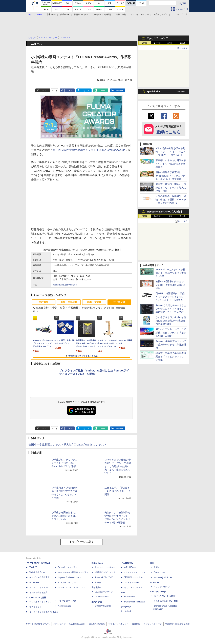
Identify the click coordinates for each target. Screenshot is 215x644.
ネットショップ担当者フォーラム (73, 572)
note (103, 91)
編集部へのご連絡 (97, 624)
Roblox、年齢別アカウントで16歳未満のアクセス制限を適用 (171, 345)
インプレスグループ (153, 624)
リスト (55, 91)
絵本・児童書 (94, 302)
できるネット (35, 607)
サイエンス (119, 302)
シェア (69, 91)
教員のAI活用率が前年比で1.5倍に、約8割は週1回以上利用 (170, 285)
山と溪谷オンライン (104, 592)
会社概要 (136, 624)
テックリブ (126, 607)
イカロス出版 (127, 563)
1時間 (145, 43)
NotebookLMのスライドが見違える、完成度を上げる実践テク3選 (171, 273)
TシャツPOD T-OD (104, 577)
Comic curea (159, 572)
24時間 (157, 43)
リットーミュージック (105, 567)
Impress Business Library (69, 577)
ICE (152, 563)
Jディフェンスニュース (135, 572)
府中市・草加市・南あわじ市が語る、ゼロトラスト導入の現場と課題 (171, 188)
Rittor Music (97, 563)
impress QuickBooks (163, 577)
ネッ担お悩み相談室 (38, 593)
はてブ (86, 91)
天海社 (157, 567)
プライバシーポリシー (118, 624)
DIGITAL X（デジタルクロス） (72, 587)
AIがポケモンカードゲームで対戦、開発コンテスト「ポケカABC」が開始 (171, 333)
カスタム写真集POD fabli (166, 601)
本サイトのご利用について (38, 624)
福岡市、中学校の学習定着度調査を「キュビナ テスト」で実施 (171, 356)
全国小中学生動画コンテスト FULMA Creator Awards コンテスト (68, 445)
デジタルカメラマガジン (40, 602)
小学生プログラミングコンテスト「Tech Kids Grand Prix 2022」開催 (64, 463)
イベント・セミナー (140, 14)
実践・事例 (121, 14)
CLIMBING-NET (102, 597)
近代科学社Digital (103, 606)
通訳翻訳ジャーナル (133, 577)
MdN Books (130, 597)
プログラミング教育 (102, 14)
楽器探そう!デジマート (105, 572)
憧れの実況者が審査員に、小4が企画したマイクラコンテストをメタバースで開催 (171, 176)
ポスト (45, 91)
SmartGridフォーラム (68, 567)
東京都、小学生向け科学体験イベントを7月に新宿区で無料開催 (171, 164)
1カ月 (183, 43)
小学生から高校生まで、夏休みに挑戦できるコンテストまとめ (64, 516)
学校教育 (44, 302)
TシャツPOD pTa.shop (165, 596)
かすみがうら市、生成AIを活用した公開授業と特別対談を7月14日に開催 (171, 321)
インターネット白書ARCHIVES (44, 612)
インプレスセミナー (67, 582)
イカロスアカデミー (133, 587)
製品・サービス (161, 14)
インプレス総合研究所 (39, 577)
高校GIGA (65, 14)
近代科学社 (97, 602)
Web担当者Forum (37, 572)
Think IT (33, 567)
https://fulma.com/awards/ (65, 285)
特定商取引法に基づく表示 (177, 624)
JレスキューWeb (132, 582)
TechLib (128, 611)
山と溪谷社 (97, 587)
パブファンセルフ (162, 587)
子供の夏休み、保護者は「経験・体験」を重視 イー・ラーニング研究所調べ (171, 200)
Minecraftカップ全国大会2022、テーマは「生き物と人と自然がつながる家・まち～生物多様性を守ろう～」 (118, 466)
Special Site (153, 92)
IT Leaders (34, 582)
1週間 (170, 43)
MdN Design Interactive (135, 602)
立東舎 (98, 582)
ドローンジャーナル (38, 587)
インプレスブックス (67, 601)
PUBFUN (155, 582)
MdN (123, 593)
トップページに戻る (81, 542)
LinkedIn (120, 91)
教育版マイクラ (81, 14)
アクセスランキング (157, 38)
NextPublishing (65, 606)
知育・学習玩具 (69, 302)
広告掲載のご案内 (77, 624)
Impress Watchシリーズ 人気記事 (165, 212)
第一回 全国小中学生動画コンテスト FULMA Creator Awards (89, 150)
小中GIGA (51, 14)
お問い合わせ (59, 624)
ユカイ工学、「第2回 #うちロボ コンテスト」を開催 (118, 491)
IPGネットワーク (158, 592)
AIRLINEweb (130, 567)
